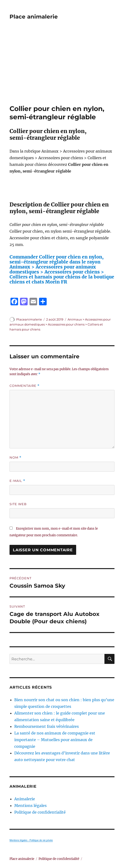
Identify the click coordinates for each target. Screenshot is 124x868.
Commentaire (25, 386)
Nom (15, 458)
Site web (18, 504)
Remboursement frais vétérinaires (47, 726)
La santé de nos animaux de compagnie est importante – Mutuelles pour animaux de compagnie (55, 740)
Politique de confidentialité (40, 812)
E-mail (17, 481)
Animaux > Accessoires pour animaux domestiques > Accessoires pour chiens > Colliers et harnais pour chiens (60, 324)
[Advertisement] (62, 69)
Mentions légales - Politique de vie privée (31, 840)
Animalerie (25, 799)
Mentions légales (30, 806)
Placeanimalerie (29, 319)
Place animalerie (34, 17)
